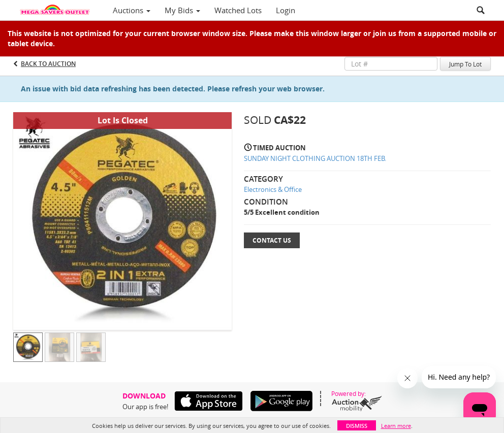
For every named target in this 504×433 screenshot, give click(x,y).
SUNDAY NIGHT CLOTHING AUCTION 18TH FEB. (315, 158)
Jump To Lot (465, 64)
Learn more (396, 426)
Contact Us (272, 240)
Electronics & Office (273, 189)
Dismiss (357, 426)
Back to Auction (48, 64)
